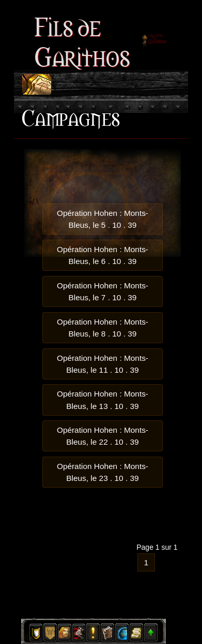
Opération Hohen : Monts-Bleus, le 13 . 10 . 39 (103, 400)
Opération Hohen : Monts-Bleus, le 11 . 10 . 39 (103, 364)
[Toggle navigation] (37, 84)
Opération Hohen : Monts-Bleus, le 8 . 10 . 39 (103, 328)
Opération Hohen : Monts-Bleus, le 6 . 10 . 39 (103, 255)
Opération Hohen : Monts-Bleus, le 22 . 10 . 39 (103, 436)
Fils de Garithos (82, 40)
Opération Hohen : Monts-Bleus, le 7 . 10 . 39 (103, 291)
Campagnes (71, 116)
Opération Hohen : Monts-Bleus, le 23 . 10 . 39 (103, 472)
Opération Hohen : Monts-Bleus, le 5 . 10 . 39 (103, 219)
